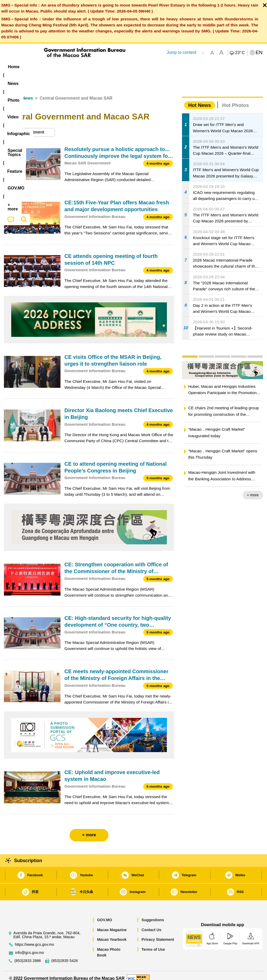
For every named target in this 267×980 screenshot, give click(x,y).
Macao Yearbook (112, 934)
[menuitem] (35, 67)
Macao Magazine (112, 924)
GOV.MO (105, 914)
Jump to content (181, 52)
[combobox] (29, 127)
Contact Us (151, 924)
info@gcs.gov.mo (29, 947)
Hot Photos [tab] (235, 99)
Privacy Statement (158, 934)
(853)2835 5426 (65, 955)
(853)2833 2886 (28, 955)
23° (240, 53)
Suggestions (153, 914)
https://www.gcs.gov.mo (34, 939)
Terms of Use (153, 943)
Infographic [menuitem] (107, 67)
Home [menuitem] (14, 67)
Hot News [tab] (200, 99)
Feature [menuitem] (175, 67)
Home (10, 92)
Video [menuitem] (80, 67)
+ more (253, 489)
